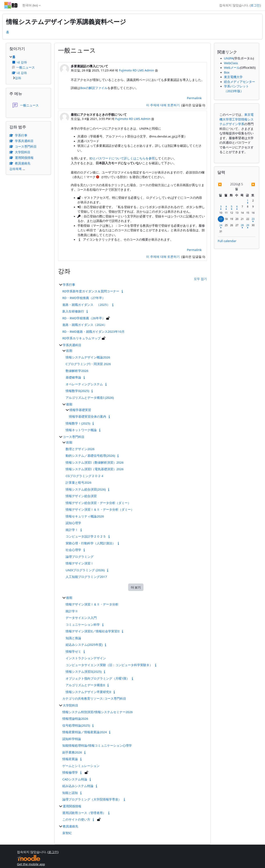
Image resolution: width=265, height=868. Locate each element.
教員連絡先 (70, 826)
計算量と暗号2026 (78, 482)
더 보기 (136, 587)
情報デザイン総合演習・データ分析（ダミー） (98, 503)
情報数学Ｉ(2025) (78, 423)
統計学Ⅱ (72, 611)
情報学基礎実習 (80, 410)
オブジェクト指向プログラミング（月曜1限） (98, 678)
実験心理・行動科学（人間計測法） (90, 543)
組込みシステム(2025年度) (84, 645)
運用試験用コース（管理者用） (84, 813)
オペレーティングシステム (84, 384)
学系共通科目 (72, 345)
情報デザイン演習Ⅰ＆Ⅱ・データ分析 (92, 604)
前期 (69, 351)
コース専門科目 (74, 437)
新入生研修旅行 (73, 311)
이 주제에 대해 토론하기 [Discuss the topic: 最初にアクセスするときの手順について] (163, 257)
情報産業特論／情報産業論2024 (84, 732)
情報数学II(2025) (77, 391)
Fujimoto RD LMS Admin (136, 70)
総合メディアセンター (240, 82)
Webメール (232, 68)
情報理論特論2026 (75, 719)
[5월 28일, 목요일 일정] (242, 225)
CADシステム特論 (75, 779)
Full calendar (227, 241)
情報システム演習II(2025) (84, 671)
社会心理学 (73, 550)
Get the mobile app (31, 864)
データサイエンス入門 (81, 618)
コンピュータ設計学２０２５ (86, 536)
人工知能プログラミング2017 (86, 577)
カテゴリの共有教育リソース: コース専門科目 (94, 698)
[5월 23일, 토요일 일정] (253, 219)
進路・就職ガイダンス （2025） (86, 305)
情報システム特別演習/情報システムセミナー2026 (98, 712)
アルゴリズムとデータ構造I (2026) (90, 398)
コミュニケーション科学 (83, 624)
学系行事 (69, 285)
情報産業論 (70, 759)
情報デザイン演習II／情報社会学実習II (93, 631)
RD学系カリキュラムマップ (81, 338)
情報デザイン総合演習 (81, 496)
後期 (69, 404)
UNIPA (229, 58)
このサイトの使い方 (76, 819)
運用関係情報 (72, 806)
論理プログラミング (80, 557)
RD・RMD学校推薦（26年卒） (84, 318)
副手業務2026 (72, 752)
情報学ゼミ (73, 651)
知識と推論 (73, 638)
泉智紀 (67, 833)
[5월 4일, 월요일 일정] (226, 207)
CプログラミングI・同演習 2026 (88, 364)
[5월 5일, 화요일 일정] (231, 207)
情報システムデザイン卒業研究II (88, 692)
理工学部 (235, 119)
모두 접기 (200, 279)
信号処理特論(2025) (76, 725)
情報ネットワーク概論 (81, 430)
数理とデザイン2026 (80, 449)
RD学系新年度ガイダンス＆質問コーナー (91, 291)
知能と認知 (70, 793)
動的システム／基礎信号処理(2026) (90, 456)
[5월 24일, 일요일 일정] (221, 225)
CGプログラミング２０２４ (85, 476)
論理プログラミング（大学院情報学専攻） (92, 799)
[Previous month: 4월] (223, 184)
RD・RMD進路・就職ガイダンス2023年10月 (93, 332)
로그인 (255, 5)
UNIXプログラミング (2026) (85, 570)
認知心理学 (73, 523)
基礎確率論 (73, 377)
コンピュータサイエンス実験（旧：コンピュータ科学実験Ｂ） (109, 665)
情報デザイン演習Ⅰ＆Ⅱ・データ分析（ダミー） (100, 509)
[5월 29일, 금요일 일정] (248, 225)
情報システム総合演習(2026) (86, 489)
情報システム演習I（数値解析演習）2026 (95, 462)
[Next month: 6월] (250, 184)
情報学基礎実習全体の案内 (88, 416)
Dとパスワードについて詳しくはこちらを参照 (123, 158)
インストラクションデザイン (86, 658)
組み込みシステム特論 (78, 786)
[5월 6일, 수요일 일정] (237, 207)
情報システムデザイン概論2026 (88, 357)
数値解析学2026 (77, 371)
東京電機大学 (233, 77)
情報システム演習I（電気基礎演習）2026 (95, 469)
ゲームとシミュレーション (81, 766)
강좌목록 (16, 169)
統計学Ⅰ (72, 530)
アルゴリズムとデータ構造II (85, 685)
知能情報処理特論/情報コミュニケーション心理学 (97, 745)
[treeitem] (28, 67)
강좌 (18, 78)
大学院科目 (70, 705)
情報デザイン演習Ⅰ (80, 563)
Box (227, 72)
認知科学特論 (72, 739)
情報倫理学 (70, 772)
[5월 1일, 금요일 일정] (248, 201)
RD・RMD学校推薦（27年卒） (84, 298)
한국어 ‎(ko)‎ (30, 5)
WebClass (231, 63)
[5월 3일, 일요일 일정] (221, 207)
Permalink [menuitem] (194, 98)
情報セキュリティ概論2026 (85, 516)
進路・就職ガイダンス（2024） (84, 325)
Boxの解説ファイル (94, 88)
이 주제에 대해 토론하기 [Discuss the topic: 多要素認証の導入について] (163, 105)
